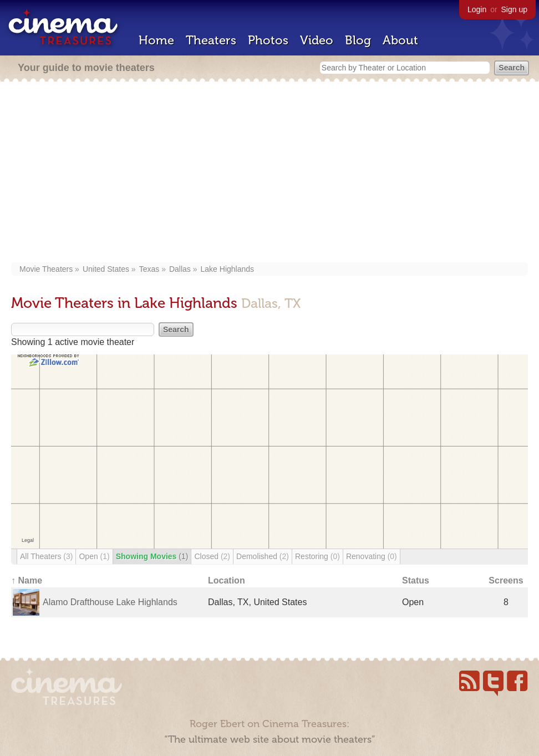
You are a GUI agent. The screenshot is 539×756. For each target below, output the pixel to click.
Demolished (263, 556)
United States (106, 269)
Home (156, 40)
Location (227, 580)
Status (416, 580)
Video (317, 40)
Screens (506, 580)
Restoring (317, 556)
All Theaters (46, 556)
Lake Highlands (228, 269)
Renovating (372, 556)
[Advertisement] (270, 173)
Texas (149, 269)
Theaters (211, 40)
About (400, 40)
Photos (268, 40)
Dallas (180, 269)
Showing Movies (152, 556)
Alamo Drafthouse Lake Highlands (110, 602)
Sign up (514, 9)
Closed (212, 556)
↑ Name (27, 580)
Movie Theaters (46, 269)
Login (477, 9)
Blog (358, 40)
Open (94, 556)
